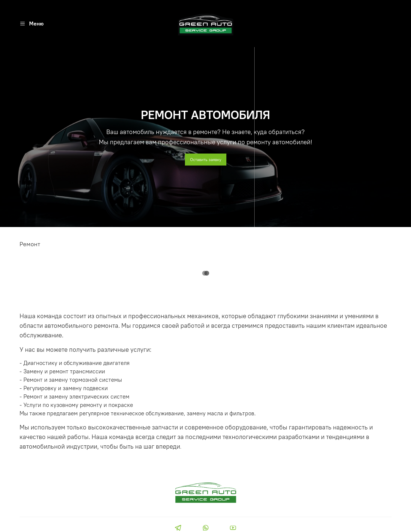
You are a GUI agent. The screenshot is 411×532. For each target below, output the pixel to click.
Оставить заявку (206, 160)
